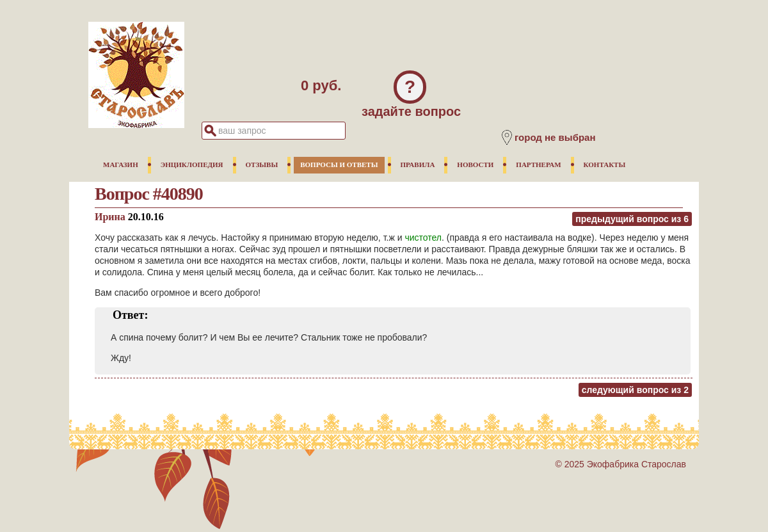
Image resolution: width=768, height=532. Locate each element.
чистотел (423, 238)
